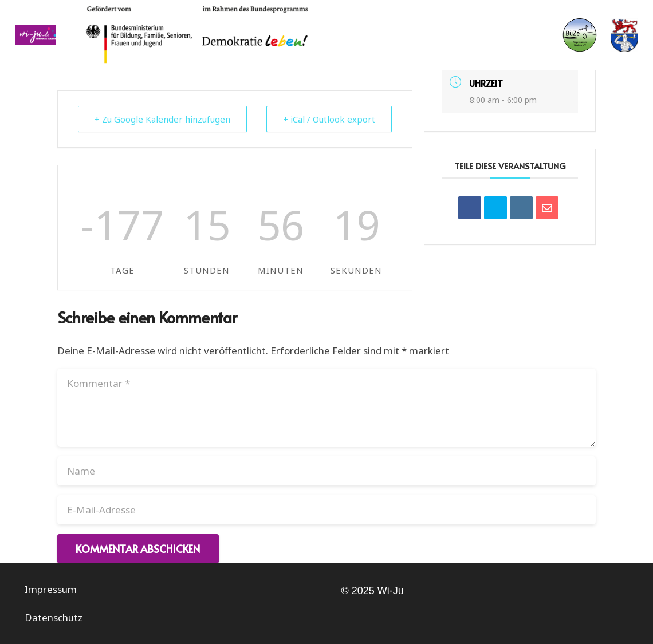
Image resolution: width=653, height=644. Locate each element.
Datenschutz (54, 617)
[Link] (36, 35)
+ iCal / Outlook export (329, 119)
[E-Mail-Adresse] (326, 510)
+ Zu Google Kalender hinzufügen (162, 119)
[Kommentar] (326, 408)
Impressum (51, 589)
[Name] (326, 471)
